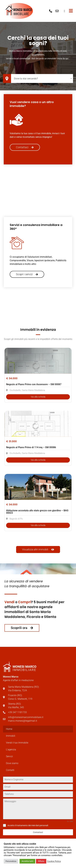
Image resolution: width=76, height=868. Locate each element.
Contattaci (38, 832)
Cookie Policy (54, 861)
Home (9, 729)
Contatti (10, 770)
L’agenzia (11, 750)
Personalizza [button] (11, 861)
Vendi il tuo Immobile (17, 743)
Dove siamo (12, 763)
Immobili (11, 736)
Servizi (9, 756)
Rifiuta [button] (41, 861)
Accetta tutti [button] (27, 861)
